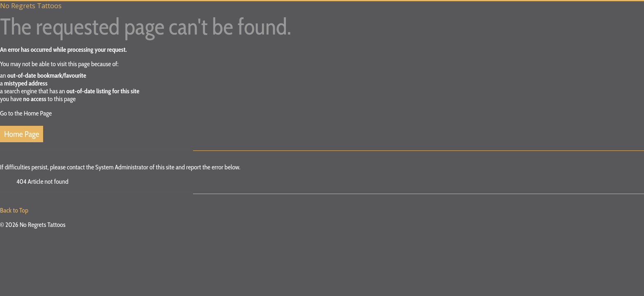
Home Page (22, 134)
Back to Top (14, 210)
